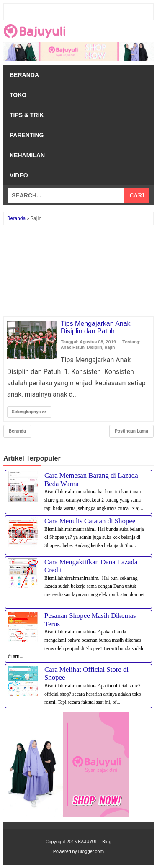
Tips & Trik (27, 115)
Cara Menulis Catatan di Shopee (90, 521)
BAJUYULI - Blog (95, 842)
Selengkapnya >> (29, 412)
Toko (18, 95)
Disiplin (94, 347)
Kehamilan (27, 155)
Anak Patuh (73, 347)
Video (19, 175)
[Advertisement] (78, 271)
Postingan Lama (131, 431)
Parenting (27, 135)
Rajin (110, 347)
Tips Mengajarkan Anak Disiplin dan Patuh (96, 327)
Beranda (24, 75)
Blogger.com (91, 851)
